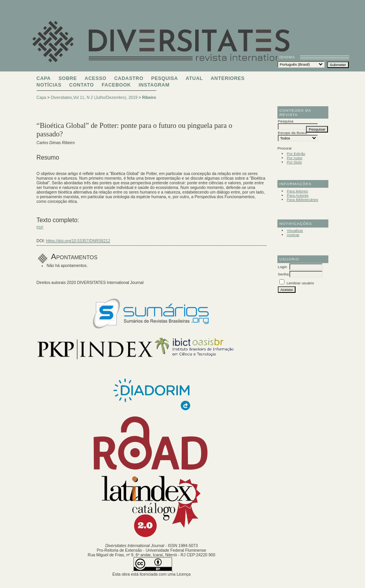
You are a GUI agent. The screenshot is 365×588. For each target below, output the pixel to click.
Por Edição (296, 154)
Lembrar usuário (300, 283)
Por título (294, 162)
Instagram (154, 85)
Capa (44, 78)
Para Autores (297, 195)
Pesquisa (165, 78)
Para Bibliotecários (302, 200)
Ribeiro (149, 97)
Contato (81, 85)
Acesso (95, 78)
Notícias (49, 85)
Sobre (68, 78)
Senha (283, 274)
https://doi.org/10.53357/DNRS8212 (78, 241)
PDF (40, 227)
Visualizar (295, 230)
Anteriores (228, 78)
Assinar (293, 235)
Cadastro (129, 78)
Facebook (116, 85)
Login (282, 267)
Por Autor (295, 158)
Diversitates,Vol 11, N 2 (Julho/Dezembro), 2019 (94, 97)
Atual (194, 78)
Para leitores (297, 191)
